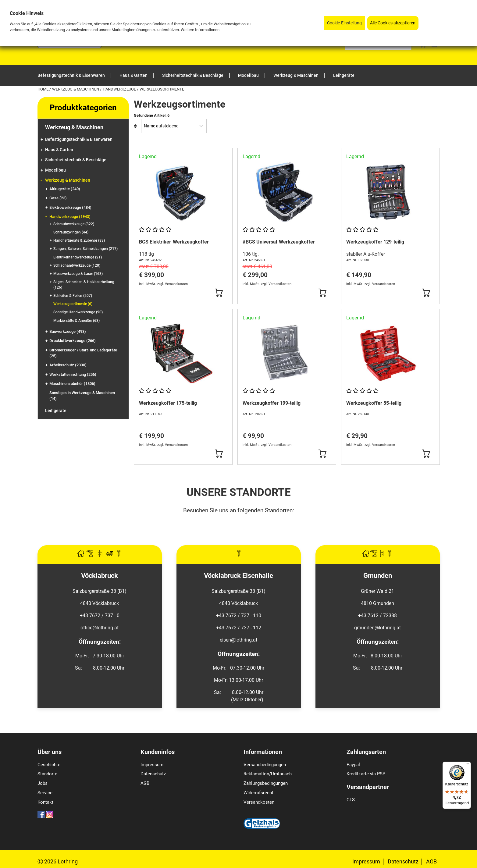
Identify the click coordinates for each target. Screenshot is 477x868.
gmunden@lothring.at (377, 628)
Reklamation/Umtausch (268, 774)
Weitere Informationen (200, 30)
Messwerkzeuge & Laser (78, 274)
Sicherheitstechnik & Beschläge (76, 160)
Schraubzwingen (71, 232)
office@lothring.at (100, 628)
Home (43, 89)
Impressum (152, 765)
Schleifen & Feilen (73, 296)
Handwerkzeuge (120, 89)
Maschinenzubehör (72, 384)
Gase (58, 198)
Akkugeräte (65, 189)
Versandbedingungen (265, 765)
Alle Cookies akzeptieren (393, 23)
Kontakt (45, 802)
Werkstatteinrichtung (73, 374)
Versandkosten (259, 802)
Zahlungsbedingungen (266, 783)
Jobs (43, 783)
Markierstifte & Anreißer (77, 321)
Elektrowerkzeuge (70, 207)
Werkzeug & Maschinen (76, 89)
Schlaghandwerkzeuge (77, 265)
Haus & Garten (59, 150)
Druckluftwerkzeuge (73, 341)
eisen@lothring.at (238, 640)
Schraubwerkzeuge (74, 224)
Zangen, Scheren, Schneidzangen (85, 249)
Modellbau (55, 170)
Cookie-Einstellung (344, 23)
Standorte (47, 774)
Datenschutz (153, 774)
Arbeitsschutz (68, 365)
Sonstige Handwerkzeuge (78, 312)
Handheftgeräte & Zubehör (79, 240)
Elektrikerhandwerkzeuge (78, 257)
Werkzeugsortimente (73, 304)
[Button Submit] (219, 293)
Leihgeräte (56, 411)
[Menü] (467, 765)
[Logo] (69, 46)
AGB (145, 783)
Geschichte (49, 765)
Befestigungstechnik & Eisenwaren (79, 139)
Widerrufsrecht (258, 793)
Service (45, 793)
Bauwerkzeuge (68, 331)
